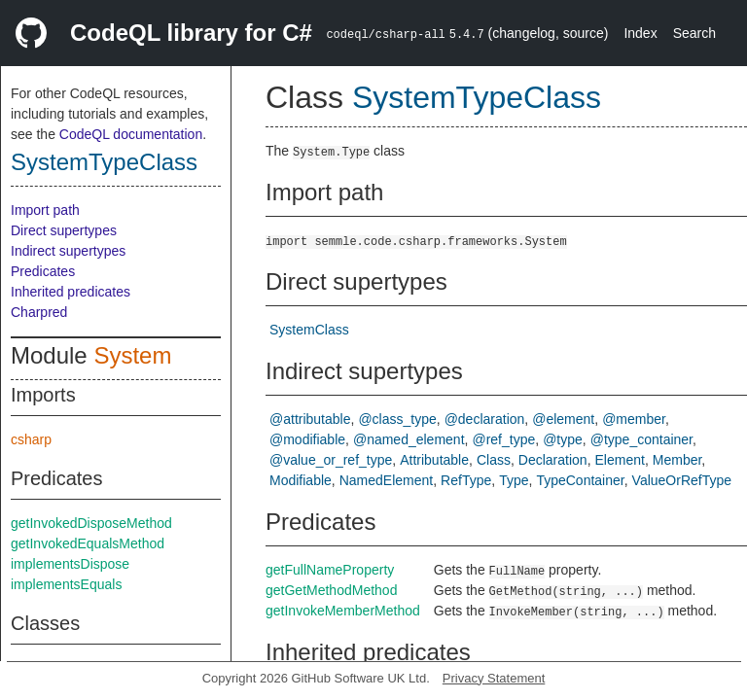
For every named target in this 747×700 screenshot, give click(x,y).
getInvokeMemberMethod (343, 611)
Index (640, 33)
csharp (31, 439)
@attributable (310, 419)
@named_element (409, 439)
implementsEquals (66, 584)
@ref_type (503, 439)
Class (494, 460)
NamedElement (387, 480)
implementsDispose (70, 564)
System (132, 355)
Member (677, 460)
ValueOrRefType (682, 480)
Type (514, 480)
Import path (45, 210)
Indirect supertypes (68, 251)
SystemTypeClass (104, 162)
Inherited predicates (71, 292)
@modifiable (307, 439)
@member (634, 419)
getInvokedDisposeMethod (91, 523)
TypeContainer (580, 480)
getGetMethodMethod (331, 590)
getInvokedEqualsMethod (88, 543)
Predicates (43, 271)
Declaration (553, 460)
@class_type (397, 419)
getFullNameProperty (330, 570)
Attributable (434, 460)
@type (563, 439)
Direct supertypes (64, 230)
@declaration (485, 419)
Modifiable (301, 480)
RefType (466, 480)
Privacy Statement (494, 678)
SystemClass (309, 330)
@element (563, 419)
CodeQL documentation (131, 134)
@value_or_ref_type (331, 460)
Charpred (39, 312)
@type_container (641, 439)
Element (620, 460)
